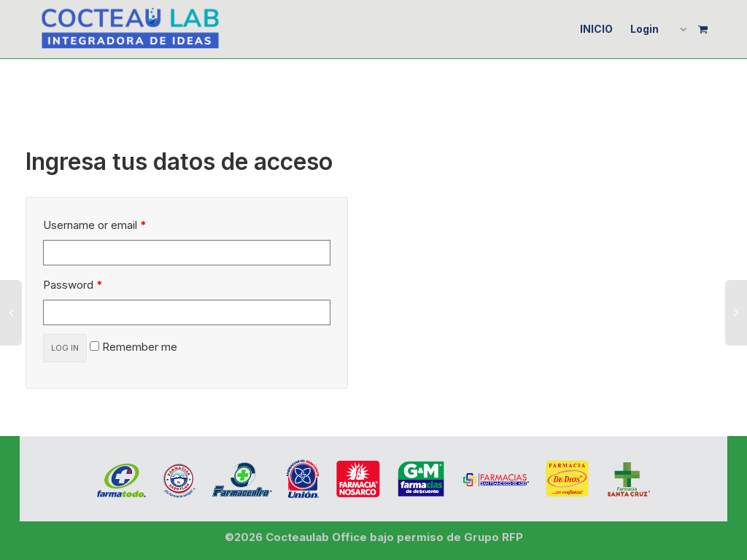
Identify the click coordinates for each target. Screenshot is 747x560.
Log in (65, 348)
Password (73, 285)
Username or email (95, 225)
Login (645, 29)
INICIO (596, 29)
